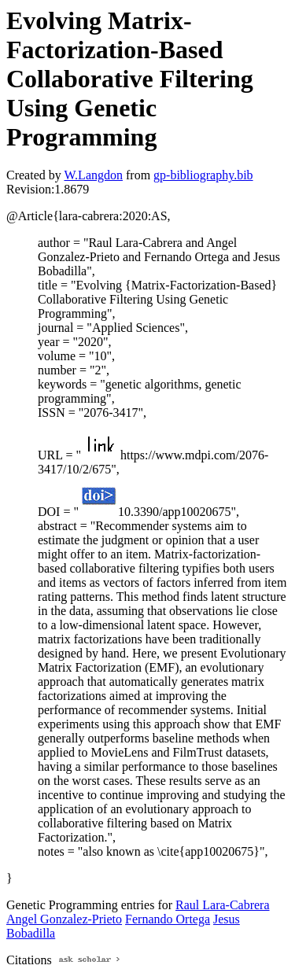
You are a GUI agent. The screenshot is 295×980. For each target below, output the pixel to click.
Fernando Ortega (168, 919)
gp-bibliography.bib (203, 175)
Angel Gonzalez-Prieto (64, 919)
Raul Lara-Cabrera (222, 905)
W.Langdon (93, 175)
